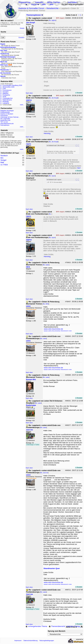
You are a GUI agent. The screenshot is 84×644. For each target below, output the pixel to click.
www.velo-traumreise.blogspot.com (58, 331)
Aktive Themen (54, 2)
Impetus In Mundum (7, 114)
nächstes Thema (75, 626)
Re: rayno (52, 176)
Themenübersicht (57, 626)
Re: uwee (46, 265)
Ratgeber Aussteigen (7, 111)
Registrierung (25, 2)
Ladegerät (6, 103)
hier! (79, 168)
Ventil (4, 97)
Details (22, 28)
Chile (4, 89)
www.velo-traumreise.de (53, 329)
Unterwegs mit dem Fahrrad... (10, 117)
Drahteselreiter (5, 112)
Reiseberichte (53, 8)
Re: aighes (52, 20)
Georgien (6, 92)
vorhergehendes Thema (36, 626)
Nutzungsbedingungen (47, 641)
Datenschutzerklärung (31, 641)
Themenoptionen (35, 15)
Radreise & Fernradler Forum (31, 8)
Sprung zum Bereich (57, 631)
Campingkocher (8, 98)
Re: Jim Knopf (54, 98)
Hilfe (44, 4)
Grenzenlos (4, 115)
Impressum (18, 641)
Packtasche (6, 95)
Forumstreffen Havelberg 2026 (12, 85)
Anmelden (72, 2)
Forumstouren (7, 90)
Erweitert (21, 37)
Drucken (79, 93)
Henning (47, 133)
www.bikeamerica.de (7, 124)
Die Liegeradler (5, 119)
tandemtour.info (5, 120)
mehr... (22, 105)
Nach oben (29, 93)
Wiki (51, 4)
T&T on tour (4, 122)
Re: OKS (46, 304)
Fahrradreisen (5, 125)
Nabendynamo (7, 100)
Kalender (39, 2)
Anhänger (6, 101)
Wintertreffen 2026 (8, 87)
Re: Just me (44, 473)
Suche (34, 4)
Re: (50, 214)
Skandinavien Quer (52, 568)
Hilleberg (5, 93)
